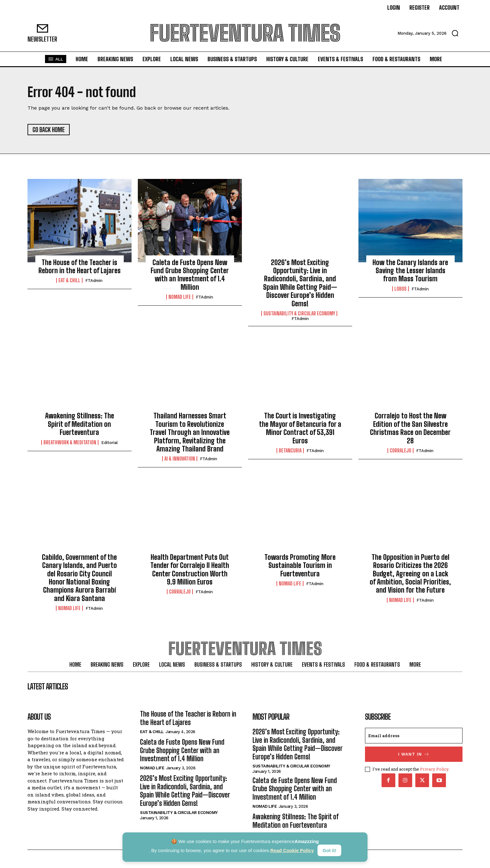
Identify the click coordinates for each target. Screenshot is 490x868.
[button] (455, 33)
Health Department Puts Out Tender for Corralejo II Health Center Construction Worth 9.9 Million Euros (190, 570)
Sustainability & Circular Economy (299, 313)
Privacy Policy (434, 769)
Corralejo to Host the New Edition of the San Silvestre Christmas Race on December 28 (410, 428)
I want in (414, 755)
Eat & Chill (69, 281)
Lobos (400, 289)
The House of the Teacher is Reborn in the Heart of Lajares (80, 266)
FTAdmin (94, 281)
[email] (414, 736)
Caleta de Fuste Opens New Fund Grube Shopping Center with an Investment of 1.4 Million (190, 275)
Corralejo (400, 451)
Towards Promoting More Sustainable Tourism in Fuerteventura (300, 565)
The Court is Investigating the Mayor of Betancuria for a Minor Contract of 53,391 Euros (300, 428)
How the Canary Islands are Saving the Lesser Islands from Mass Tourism (410, 271)
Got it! (329, 850)
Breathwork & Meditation (70, 442)
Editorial (110, 443)
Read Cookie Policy (292, 850)
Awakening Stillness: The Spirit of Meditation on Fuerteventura (80, 424)
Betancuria (290, 451)
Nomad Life (180, 297)
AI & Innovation (180, 459)
